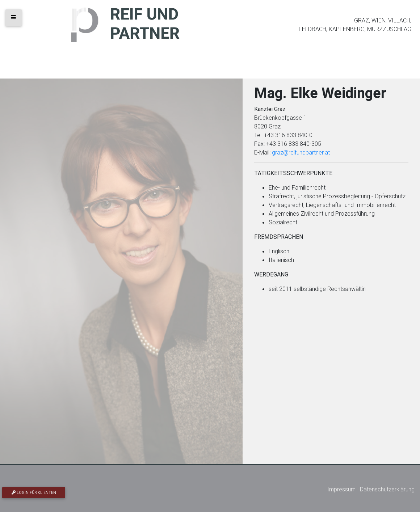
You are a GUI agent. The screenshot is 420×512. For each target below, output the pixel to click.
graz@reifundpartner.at (301, 152)
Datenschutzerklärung (387, 489)
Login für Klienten (34, 493)
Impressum (341, 489)
